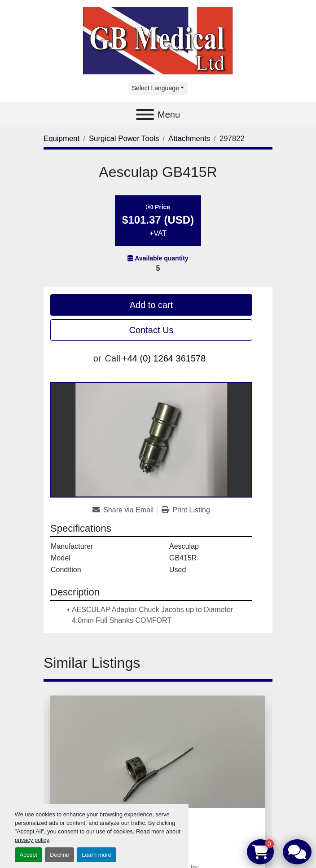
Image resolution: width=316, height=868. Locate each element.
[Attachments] (189, 139)
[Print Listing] (186, 510)
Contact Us (151, 330)
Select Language (156, 88)
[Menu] (145, 115)
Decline (59, 855)
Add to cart (151, 305)
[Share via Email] (125, 510)
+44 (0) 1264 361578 (164, 358)
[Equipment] (61, 139)
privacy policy (32, 840)
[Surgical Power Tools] (124, 139)
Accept (29, 855)
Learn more (96, 855)
